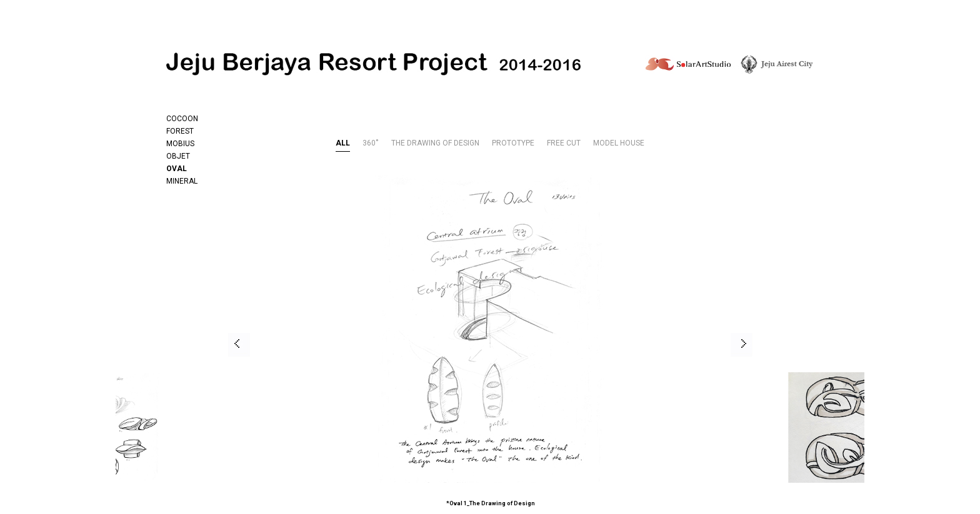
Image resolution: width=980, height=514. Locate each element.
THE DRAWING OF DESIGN (435, 143)
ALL (343, 143)
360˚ (371, 143)
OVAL (177, 169)
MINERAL (182, 181)
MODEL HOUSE (619, 143)
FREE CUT (564, 143)
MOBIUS (180, 144)
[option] (436, 344)
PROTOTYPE (513, 143)
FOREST (180, 131)
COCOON (182, 119)
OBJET (178, 156)
